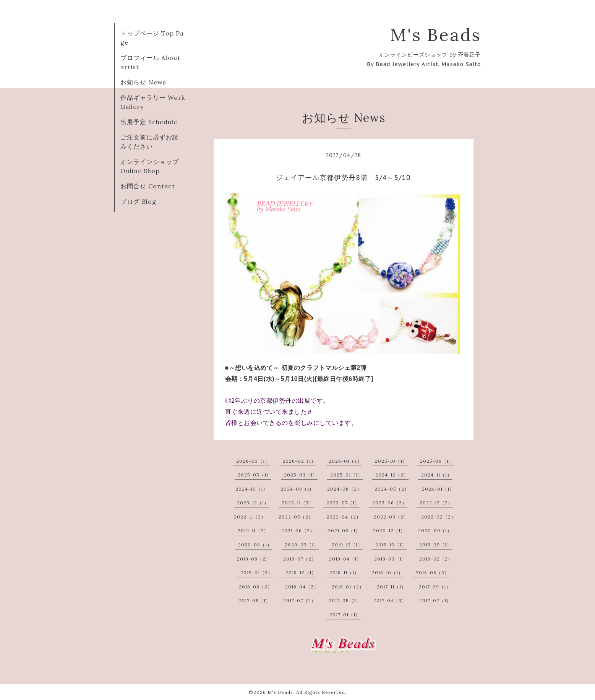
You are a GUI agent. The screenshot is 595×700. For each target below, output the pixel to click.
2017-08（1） (255, 600)
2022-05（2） (296, 517)
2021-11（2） (253, 531)
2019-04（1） (345, 559)
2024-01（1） (438, 489)
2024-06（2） (345, 489)
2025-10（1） (391, 461)
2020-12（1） (389, 531)
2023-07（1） (343, 503)
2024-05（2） (392, 489)
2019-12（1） (347, 545)
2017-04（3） (390, 600)
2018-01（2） (348, 587)
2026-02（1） (299, 461)
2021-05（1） (344, 531)
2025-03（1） (301, 475)
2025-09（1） (437, 461)
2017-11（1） (392, 587)
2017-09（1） (435, 587)
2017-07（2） (300, 600)
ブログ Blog (138, 201)
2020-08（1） (255, 545)
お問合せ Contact (148, 186)
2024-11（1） (437, 475)
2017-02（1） (435, 600)
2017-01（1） (345, 615)
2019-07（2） (300, 559)
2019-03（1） (390, 559)
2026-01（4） (345, 461)
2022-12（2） (436, 503)
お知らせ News (143, 82)
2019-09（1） (435, 545)
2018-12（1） (301, 573)
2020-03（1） (302, 545)
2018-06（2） (256, 587)
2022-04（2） (344, 517)
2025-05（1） (255, 475)
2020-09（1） (435, 531)
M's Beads (436, 35)
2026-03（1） (253, 461)
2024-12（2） (392, 475)
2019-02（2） (436, 559)
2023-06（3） (390, 503)
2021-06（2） (298, 531)
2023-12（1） (253, 503)
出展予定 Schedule (149, 122)
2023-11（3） (298, 503)
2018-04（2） (302, 587)
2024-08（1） (297, 489)
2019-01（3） (257, 573)
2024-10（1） (252, 489)
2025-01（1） (346, 475)
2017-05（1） (345, 600)
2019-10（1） (391, 545)
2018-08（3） (433, 573)
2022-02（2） (439, 517)
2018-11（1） (344, 573)
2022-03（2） (391, 517)
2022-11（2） (250, 517)
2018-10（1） (387, 573)
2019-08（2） (254, 559)
